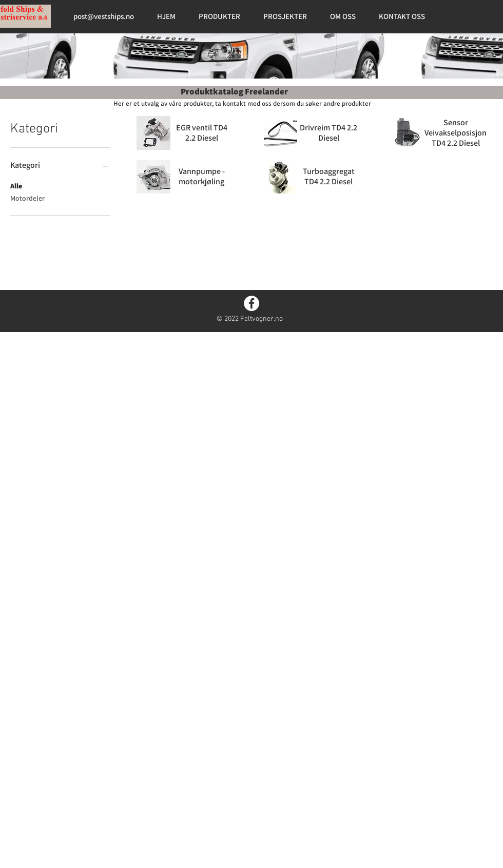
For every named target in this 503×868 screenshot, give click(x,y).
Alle (16, 185)
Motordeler (27, 198)
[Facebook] (252, 303)
